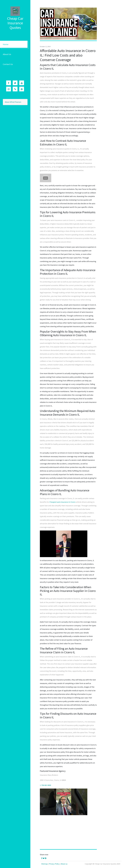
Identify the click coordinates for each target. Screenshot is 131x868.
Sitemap (44, 864)
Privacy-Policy (54, 864)
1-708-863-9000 (45, 785)
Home (6, 44)
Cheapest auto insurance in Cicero (62, 502)
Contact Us (8, 64)
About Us (7, 54)
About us (64, 864)
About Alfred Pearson (13, 102)
